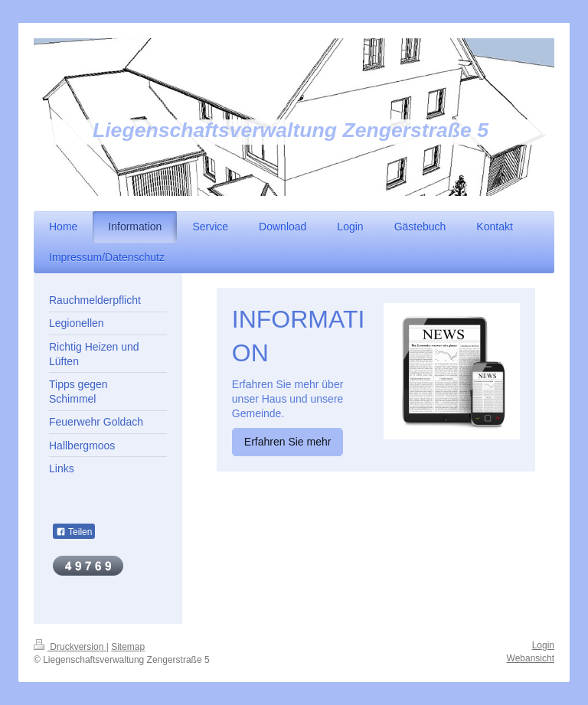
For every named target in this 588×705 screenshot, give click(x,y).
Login (543, 645)
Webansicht (531, 658)
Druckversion (70, 647)
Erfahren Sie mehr (288, 442)
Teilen (74, 532)
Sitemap (128, 647)
